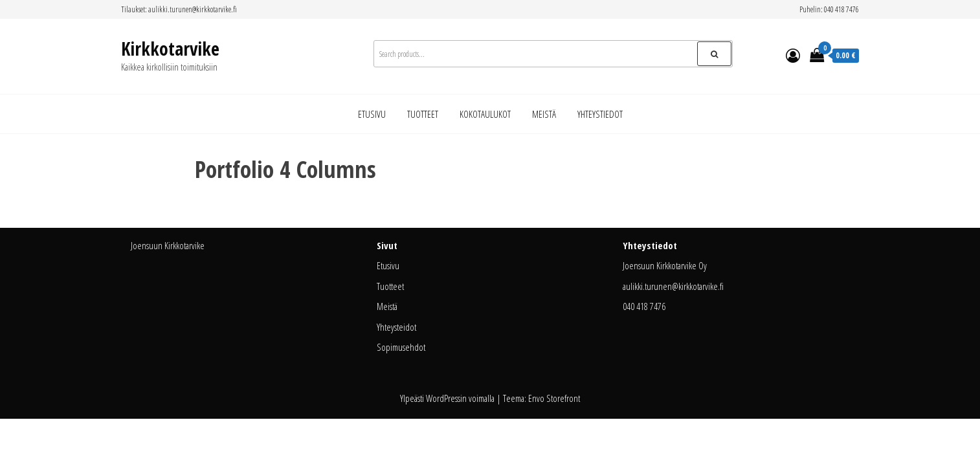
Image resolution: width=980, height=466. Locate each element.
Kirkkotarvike (170, 49)
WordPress (443, 398)
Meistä (544, 114)
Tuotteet (423, 114)
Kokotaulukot (485, 114)
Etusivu (372, 114)
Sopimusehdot (401, 347)
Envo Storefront (554, 398)
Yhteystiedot (600, 114)
